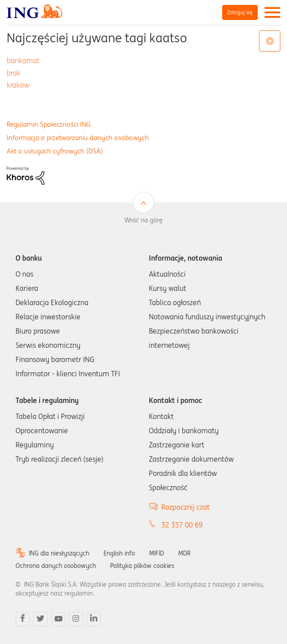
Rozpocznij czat (185, 507)
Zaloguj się (240, 12)
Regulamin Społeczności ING (49, 124)
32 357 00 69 (182, 525)
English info (119, 553)
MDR (184, 553)
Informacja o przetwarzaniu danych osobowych (78, 138)
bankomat (23, 60)
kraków (18, 85)
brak (14, 73)
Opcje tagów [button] (270, 41)
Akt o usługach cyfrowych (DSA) (55, 151)
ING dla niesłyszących (59, 553)
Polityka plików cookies (142, 566)
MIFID (157, 553)
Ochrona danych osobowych (56, 566)
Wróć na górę (143, 220)
